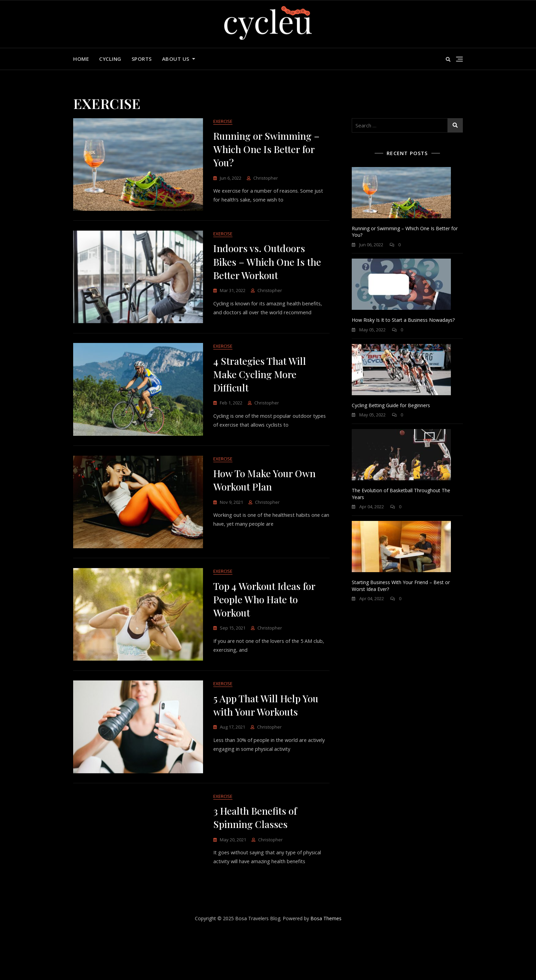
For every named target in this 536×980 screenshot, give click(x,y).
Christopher (266, 178)
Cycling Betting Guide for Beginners (391, 405)
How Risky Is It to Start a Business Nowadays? (403, 320)
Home (81, 59)
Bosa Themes (326, 965)
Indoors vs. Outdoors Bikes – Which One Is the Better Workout (267, 270)
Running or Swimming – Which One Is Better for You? (266, 149)
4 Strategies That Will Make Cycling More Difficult (260, 390)
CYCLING (110, 59)
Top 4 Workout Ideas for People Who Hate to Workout (264, 631)
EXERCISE (223, 122)
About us (176, 59)
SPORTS (142, 59)
